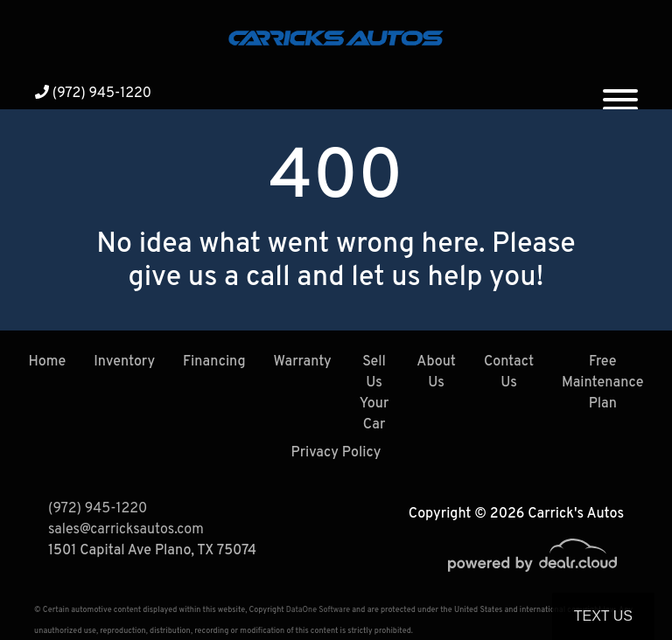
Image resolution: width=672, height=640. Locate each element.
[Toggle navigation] (620, 93)
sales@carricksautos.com (126, 530)
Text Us (603, 616)
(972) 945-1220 (93, 94)
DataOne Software (318, 610)
